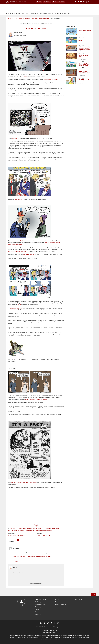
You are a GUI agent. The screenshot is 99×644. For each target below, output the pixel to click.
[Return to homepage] (22, 608)
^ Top (93, 595)
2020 (11, 19)
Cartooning (47, 14)
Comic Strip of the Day (24, 19)
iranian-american (18, 530)
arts (11, 528)
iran (13, 530)
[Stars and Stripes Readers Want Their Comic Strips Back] (71, 64)
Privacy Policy (78, 600)
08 (17, 19)
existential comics (41, 528)
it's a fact (25, 530)
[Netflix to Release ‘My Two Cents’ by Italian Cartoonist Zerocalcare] (71, 48)
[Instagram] (89, 2)
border (14, 528)
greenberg (48, 528)
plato (29, 530)
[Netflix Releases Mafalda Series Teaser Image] (71, 73)
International (66, 14)
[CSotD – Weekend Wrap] (71, 32)
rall (35, 530)
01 (14, 19)
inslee (10, 530)
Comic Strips (25, 14)
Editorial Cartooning (36, 14)
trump (42, 530)
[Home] (8, 19)
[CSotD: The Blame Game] (71, 56)
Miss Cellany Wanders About (84, 40)
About (39, 2)
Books (59, 14)
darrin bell (29, 528)
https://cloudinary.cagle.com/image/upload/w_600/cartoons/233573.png (32, 556)
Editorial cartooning (44, 19)
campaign (18, 528)
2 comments (24, 37)
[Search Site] (92, 2)
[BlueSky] (81, 2)
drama (34, 528)
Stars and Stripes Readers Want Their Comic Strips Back (84, 65)
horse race (59, 528)
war (45, 530)
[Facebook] (76, 2)
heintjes (53, 528)
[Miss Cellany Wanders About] (71, 40)
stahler (38, 530)
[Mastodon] (84, 2)
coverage (24, 528)
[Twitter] (78, 2)
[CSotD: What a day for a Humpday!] (71, 81)
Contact (47, 2)
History (54, 14)
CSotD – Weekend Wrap (85, 31)
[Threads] (86, 2)
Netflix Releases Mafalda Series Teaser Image (84, 73)
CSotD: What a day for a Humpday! (85, 80)
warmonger (49, 530)
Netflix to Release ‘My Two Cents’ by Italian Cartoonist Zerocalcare (84, 48)
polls (32, 530)
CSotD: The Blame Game (83, 56)
